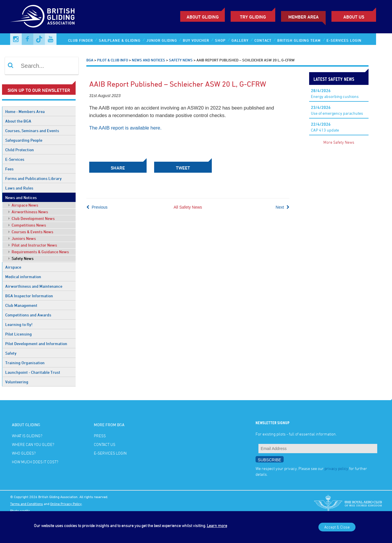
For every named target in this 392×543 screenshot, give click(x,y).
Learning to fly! (19, 324)
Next (282, 207)
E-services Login (344, 40)
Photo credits (20, 511)
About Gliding (203, 17)
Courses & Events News (31, 232)
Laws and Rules (19, 188)
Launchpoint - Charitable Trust (33, 372)
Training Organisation (25, 363)
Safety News (21, 258)
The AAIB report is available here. (125, 128)
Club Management (21, 305)
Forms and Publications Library (33, 178)
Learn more (217, 525)
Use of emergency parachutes (337, 110)
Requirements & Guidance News (39, 252)
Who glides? (24, 453)
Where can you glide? (33, 444)
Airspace (13, 267)
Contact (263, 40)
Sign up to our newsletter (39, 90)
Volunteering (17, 382)
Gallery (240, 40)
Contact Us (105, 444)
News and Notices (21, 197)
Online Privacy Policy (66, 504)
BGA (90, 60)
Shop (220, 40)
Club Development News (32, 218)
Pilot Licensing (19, 334)
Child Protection (20, 150)
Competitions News (27, 225)
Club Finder (81, 40)
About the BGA (18, 121)
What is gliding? (27, 436)
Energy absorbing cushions (335, 93)
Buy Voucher (196, 40)
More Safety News (339, 142)
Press (100, 436)
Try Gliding (253, 17)
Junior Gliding (162, 40)
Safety (11, 353)
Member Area (303, 17)
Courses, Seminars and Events (32, 131)
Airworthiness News (28, 212)
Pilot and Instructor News (33, 245)
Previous (97, 207)
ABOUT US (354, 17)
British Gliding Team (299, 40)
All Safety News (188, 207)
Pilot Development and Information (36, 344)
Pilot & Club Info (113, 60)
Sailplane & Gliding (120, 40)
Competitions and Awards (28, 315)
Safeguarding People (24, 140)
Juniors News (22, 238)
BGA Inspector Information (29, 296)
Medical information (23, 277)
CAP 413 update (325, 127)
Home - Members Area (25, 111)
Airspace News (23, 205)
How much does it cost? (35, 462)
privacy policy (336, 468)
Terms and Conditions (27, 504)
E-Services (15, 159)
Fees (9, 169)
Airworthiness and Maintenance (34, 286)
